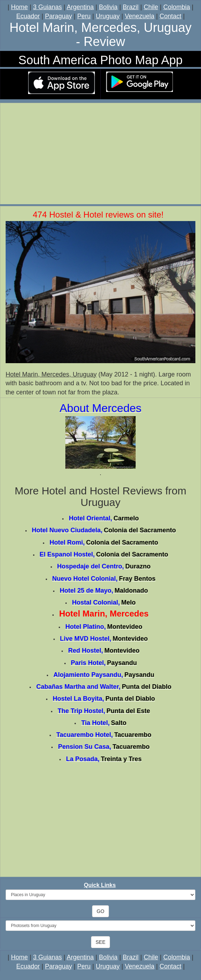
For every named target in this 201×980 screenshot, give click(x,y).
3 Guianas (47, 7)
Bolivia (108, 7)
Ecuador (28, 16)
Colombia (177, 7)
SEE (100, 942)
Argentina (80, 7)
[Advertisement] (100, 155)
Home (19, 7)
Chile (151, 7)
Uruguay (108, 16)
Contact (170, 16)
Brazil (131, 7)
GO (100, 911)
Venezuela (140, 16)
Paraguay (59, 16)
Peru (84, 16)
